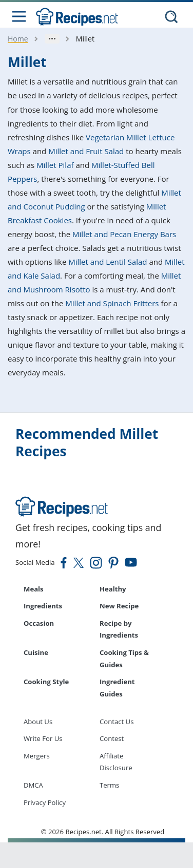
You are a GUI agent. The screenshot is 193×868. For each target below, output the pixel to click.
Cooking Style (46, 682)
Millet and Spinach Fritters (112, 303)
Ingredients (43, 606)
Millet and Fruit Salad (86, 151)
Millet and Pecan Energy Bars (124, 234)
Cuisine (36, 652)
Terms (109, 785)
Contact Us (117, 722)
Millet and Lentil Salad (108, 262)
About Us (38, 722)
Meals (34, 589)
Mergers (37, 756)
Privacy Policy (45, 802)
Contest (112, 738)
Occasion (39, 623)
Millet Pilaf (55, 165)
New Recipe (119, 606)
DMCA (33, 785)
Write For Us (43, 738)
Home (18, 39)
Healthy (113, 589)
